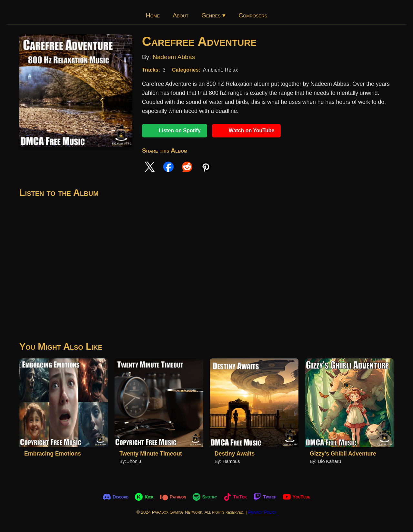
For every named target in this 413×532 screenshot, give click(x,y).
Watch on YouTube (247, 131)
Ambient (212, 70)
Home (153, 15)
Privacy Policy (262, 512)
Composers (253, 15)
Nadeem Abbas (174, 57)
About (181, 15)
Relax (232, 70)
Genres (213, 15)
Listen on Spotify (175, 131)
